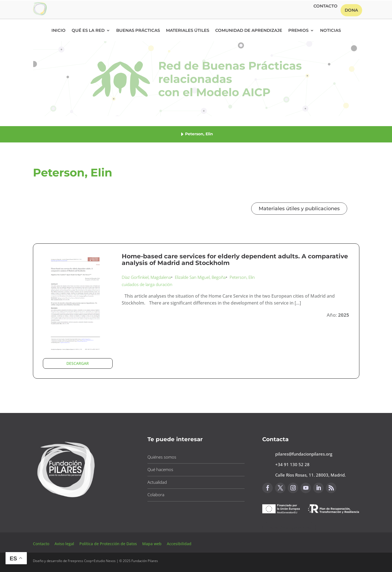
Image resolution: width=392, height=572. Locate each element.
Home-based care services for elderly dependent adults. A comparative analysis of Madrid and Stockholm (235, 260)
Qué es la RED (88, 31)
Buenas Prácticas (138, 31)
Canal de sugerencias (289, 527)
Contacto (325, 6)
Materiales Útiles (188, 31)
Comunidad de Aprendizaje (249, 31)
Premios (298, 31)
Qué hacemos (160, 469)
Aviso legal (65, 544)
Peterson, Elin (242, 277)
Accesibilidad (179, 544)
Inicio (59, 31)
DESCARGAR (78, 363)
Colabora (156, 495)
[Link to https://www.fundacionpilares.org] (66, 499)
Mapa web (152, 544)
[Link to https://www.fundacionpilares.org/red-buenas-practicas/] (40, 14)
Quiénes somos (162, 457)
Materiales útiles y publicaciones (299, 209)
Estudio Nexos (105, 561)
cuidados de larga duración (147, 284)
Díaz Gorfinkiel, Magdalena (146, 277)
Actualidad (157, 482)
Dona (351, 10)
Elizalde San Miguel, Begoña (200, 277)
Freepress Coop (80, 561)
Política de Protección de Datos (109, 544)
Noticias (330, 31)
